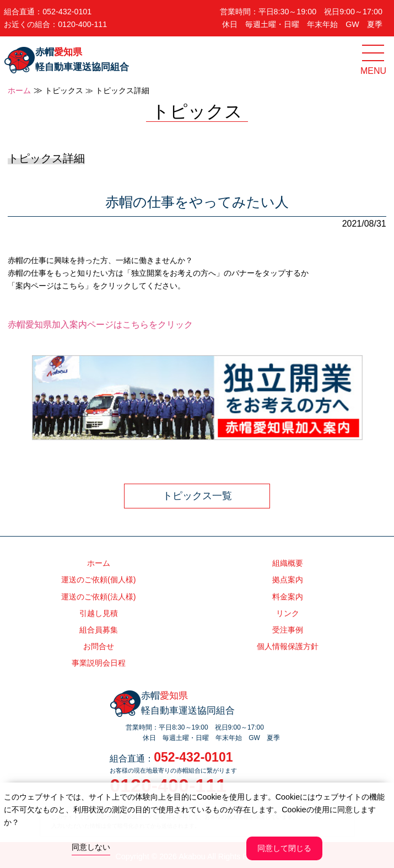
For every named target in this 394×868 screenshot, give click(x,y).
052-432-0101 (67, 12)
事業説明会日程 (99, 663)
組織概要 (288, 563)
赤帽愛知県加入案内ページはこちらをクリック (100, 325)
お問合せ (99, 646)
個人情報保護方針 (288, 646)
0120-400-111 (82, 24)
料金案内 (288, 597)
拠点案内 (288, 580)
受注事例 (288, 630)
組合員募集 (99, 630)
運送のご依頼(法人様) (99, 597)
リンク (288, 613)
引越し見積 (99, 613)
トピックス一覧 (197, 496)
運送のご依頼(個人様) (99, 580)
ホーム (19, 90)
